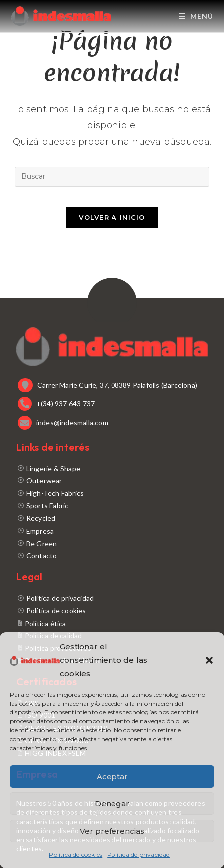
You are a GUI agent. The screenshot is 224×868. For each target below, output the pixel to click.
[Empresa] (112, 531)
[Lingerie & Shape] (112, 468)
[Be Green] (112, 543)
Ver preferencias (112, 831)
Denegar (112, 804)
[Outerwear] (112, 481)
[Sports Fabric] (112, 506)
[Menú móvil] (196, 16)
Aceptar (112, 776)
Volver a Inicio (112, 217)
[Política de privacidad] (112, 598)
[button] (209, 660)
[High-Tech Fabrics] (112, 493)
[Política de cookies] (112, 610)
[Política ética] (112, 623)
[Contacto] (112, 556)
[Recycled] (112, 518)
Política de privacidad (138, 854)
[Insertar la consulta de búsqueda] (112, 177)
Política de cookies (75, 854)
